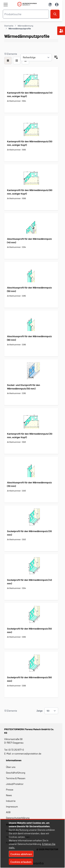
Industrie (11, 801)
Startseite (9, 26)
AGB (8, 812)
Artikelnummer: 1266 (16, 685)
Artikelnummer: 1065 (16, 150)
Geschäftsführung (16, 773)
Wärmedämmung (25, 26)
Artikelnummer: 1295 (16, 393)
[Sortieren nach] (36, 57)
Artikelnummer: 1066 (16, 198)
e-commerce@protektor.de (27, 754)
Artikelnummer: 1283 (16, 491)
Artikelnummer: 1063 (16, 442)
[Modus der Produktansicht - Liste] (17, 61)
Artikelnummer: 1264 (17, 588)
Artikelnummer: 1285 (16, 296)
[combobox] (26, 14)
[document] (32, 844)
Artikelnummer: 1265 (16, 637)
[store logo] (28, 4)
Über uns (11, 767)
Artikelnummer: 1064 (17, 101)
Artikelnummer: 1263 (16, 539)
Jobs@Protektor (15, 784)
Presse (10, 790)
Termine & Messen (16, 778)
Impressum (12, 806)
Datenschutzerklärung (18, 818)
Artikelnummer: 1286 (16, 344)
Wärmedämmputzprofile (20, 28)
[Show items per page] (51, 711)
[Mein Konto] (57, 5)
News (9, 795)
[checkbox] (8, 61)
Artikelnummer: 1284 (17, 247)
